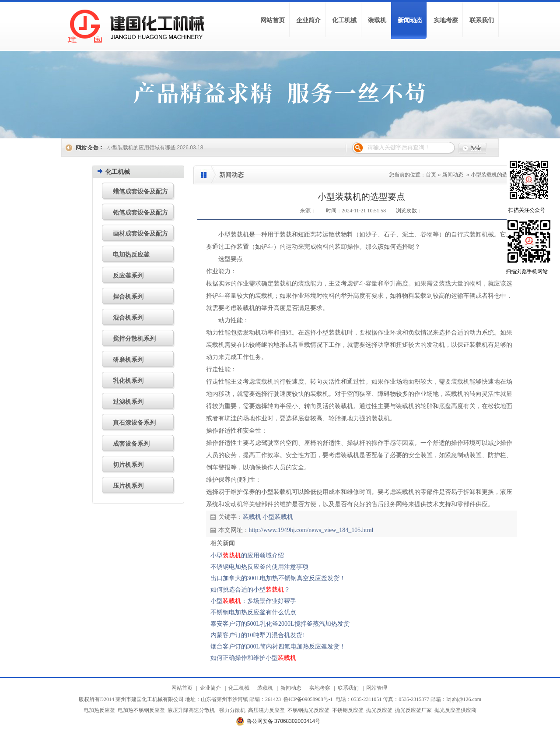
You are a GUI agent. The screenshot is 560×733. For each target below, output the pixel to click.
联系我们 (348, 688)
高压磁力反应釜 (266, 710)
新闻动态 (453, 175)
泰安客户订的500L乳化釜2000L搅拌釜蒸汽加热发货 (280, 624)
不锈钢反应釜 (348, 710)
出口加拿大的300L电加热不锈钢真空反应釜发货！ (278, 578)
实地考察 (320, 688)
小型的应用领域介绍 (247, 555)
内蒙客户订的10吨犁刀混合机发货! (257, 635)
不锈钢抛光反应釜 (308, 710)
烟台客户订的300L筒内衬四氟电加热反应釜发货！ (278, 647)
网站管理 (377, 688)
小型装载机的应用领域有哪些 (141, 148)
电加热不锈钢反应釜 (141, 710)
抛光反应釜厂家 (413, 710)
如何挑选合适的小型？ (250, 590)
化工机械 (239, 688)
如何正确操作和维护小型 (253, 658)
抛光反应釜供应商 (455, 710)
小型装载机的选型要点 (497, 175)
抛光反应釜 (379, 710)
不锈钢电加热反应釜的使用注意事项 (259, 567)
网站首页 (182, 688)
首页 (431, 175)
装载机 (252, 517)
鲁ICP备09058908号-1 (308, 699)
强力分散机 (232, 710)
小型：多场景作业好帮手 (253, 601)
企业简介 (210, 688)
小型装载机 (278, 517)
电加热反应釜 (99, 710)
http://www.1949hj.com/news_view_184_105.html (311, 530)
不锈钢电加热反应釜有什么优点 (253, 612)
